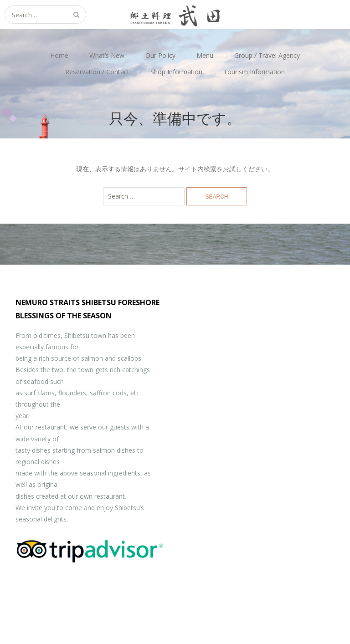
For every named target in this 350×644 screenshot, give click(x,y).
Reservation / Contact (97, 72)
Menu (205, 55)
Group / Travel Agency (267, 55)
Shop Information (176, 72)
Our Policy (160, 55)
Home (59, 55)
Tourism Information (254, 72)
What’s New (107, 55)
